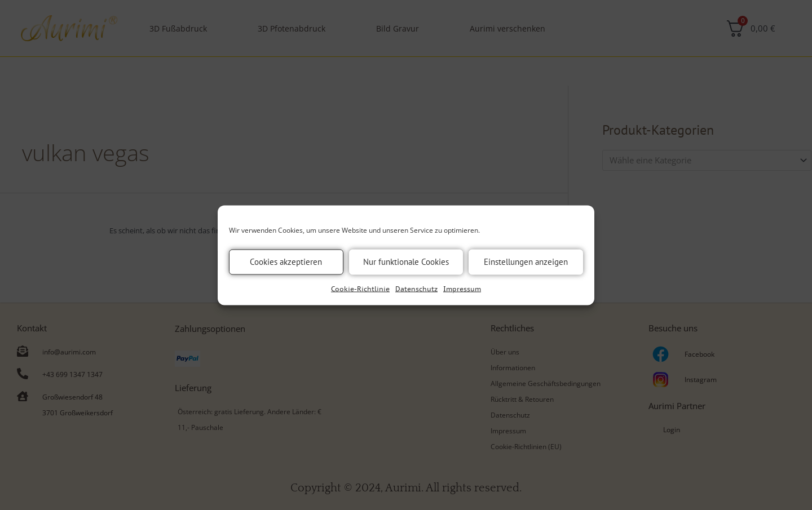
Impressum (462, 288)
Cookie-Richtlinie (360, 288)
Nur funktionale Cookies (406, 262)
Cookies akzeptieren (286, 262)
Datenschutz (416, 288)
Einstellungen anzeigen (526, 262)
